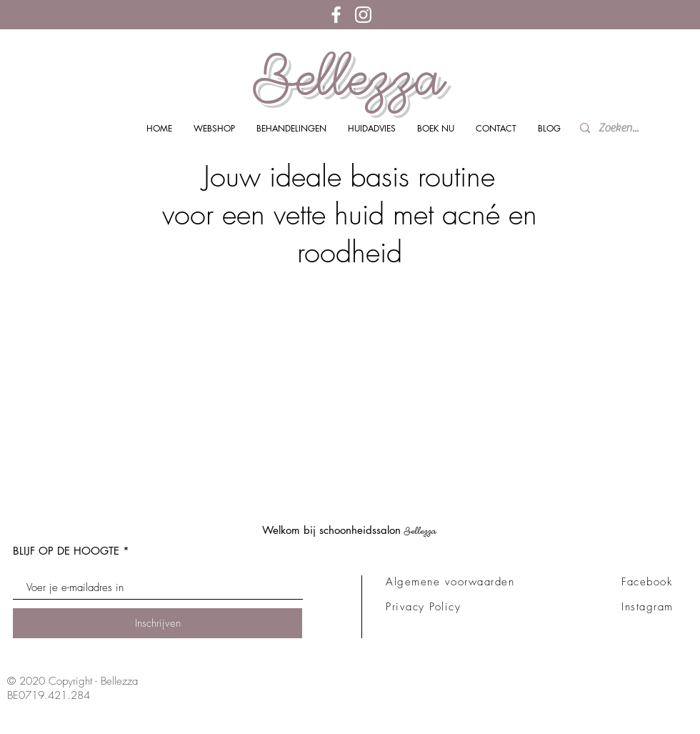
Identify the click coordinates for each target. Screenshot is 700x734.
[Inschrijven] (157, 623)
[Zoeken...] (622, 128)
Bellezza (349, 77)
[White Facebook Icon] (336, 15)
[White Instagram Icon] (363, 15)
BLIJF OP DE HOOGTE (66, 551)
